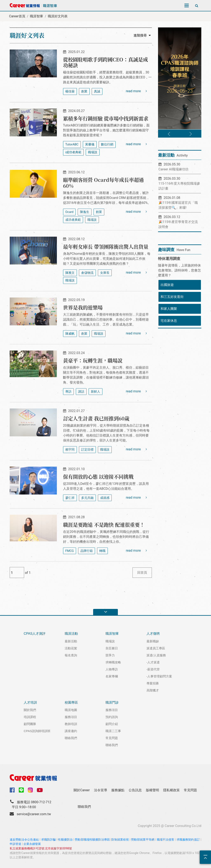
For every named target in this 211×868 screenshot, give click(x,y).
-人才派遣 (153, 662)
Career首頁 (17, 16)
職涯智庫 (36, 16)
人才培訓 (30, 702)
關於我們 (30, 710)
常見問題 (112, 738)
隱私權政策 (171, 790)
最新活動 (71, 641)
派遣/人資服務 (156, 655)
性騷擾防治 (65, 840)
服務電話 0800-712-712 (34, 802)
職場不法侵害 (166, 840)
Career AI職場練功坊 (173, 169)
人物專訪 (112, 669)
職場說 (110, 641)
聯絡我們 (71, 738)
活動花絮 (71, 648)
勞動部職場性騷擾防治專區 (92, 840)
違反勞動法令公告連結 (24, 840)
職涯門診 (112, 702)
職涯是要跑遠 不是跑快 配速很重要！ (104, 543)
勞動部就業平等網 (143, 840)
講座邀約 (71, 731)
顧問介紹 (112, 724)
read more (136, 91)
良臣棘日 (112, 648)
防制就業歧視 (120, 840)
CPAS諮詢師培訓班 (37, 731)
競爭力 (110, 655)
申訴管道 (15, 844)
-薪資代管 (153, 669)
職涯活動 (71, 634)
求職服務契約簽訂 (188, 840)
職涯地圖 (71, 710)
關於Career (82, 790)
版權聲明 (152, 790)
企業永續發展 (32, 844)
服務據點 (118, 790)
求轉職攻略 (113, 662)
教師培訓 (71, 724)
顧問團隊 (30, 724)
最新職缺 (153, 641)
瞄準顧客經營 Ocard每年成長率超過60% (103, 201)
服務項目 (71, 717)
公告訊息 (135, 790)
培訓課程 (30, 717)
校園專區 (71, 702)
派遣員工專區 (156, 648)
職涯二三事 (113, 731)
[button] (169, 134)
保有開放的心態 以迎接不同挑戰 (98, 495)
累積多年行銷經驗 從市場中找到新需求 (106, 118)
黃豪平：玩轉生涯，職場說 (93, 379)
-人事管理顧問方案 (159, 676)
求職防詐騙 (49, 840)
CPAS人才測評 (35, 634)
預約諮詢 (112, 717)
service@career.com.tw (34, 814)
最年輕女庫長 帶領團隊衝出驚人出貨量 (106, 265)
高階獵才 (153, 690)
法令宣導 (101, 790)
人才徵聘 (153, 634)
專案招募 (153, 683)
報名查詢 (71, 655)
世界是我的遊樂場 (83, 326)
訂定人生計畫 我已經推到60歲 (96, 437)
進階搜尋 (142, 35)
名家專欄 (112, 676)
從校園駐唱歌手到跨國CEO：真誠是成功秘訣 (105, 62)
